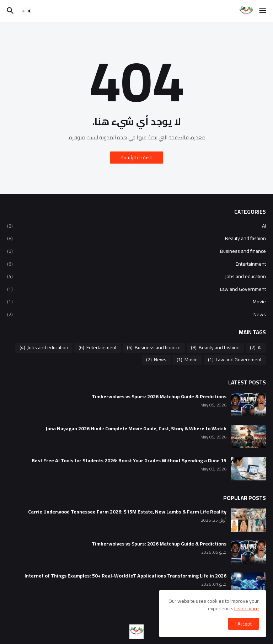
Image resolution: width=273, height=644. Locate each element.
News (136, 314)
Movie (136, 302)
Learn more (247, 608)
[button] (263, 11)
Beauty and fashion (136, 238)
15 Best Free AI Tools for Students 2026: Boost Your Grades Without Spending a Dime (129, 461)
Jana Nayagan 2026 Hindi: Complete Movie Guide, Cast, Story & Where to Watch (136, 429)
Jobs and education (136, 276)
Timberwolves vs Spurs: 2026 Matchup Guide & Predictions (159, 397)
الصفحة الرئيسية (136, 158)
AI (136, 227)
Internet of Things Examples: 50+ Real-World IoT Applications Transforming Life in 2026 (125, 576)
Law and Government (136, 289)
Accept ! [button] (243, 624)
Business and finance (136, 251)
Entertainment (136, 264)
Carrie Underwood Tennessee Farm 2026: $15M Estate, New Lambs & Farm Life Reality (127, 512)
